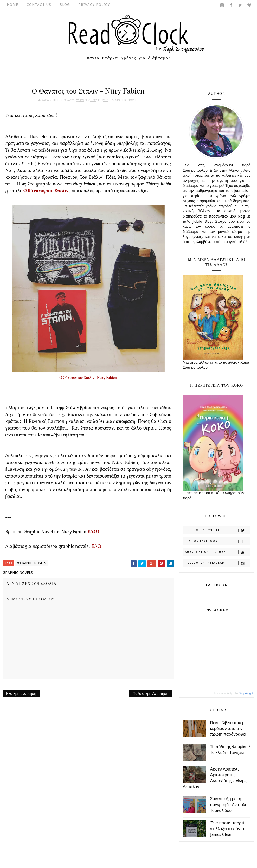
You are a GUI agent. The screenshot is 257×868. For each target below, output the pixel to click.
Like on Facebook (218, 541)
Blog (65, 5)
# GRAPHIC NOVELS (32, 563)
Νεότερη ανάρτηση (21, 693)
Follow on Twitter (218, 530)
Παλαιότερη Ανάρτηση (150, 693)
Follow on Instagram (218, 563)
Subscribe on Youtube (218, 552)
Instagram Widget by (234, 693)
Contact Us (39, 5)
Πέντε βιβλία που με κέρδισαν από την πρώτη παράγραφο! (228, 729)
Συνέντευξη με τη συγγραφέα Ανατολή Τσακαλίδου (229, 805)
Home (12, 5)
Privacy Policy (94, 5)
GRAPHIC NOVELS (127, 100)
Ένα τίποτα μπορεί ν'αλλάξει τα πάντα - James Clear (229, 829)
